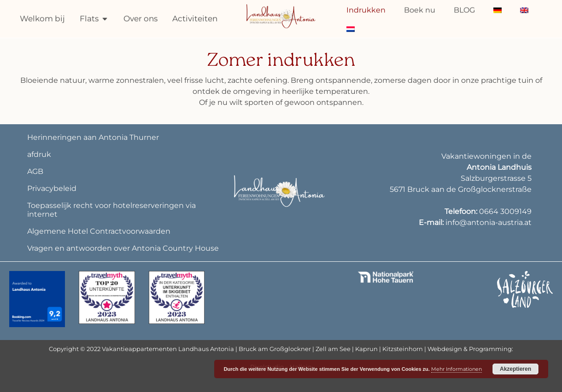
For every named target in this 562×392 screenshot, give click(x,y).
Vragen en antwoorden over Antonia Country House (123, 248)
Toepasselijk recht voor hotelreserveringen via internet (111, 210)
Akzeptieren (515, 369)
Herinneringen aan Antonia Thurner (93, 137)
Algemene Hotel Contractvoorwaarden (99, 231)
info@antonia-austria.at (489, 222)
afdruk (39, 154)
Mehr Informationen (457, 369)
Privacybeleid (52, 188)
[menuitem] (351, 28)
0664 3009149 (505, 211)
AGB (35, 171)
